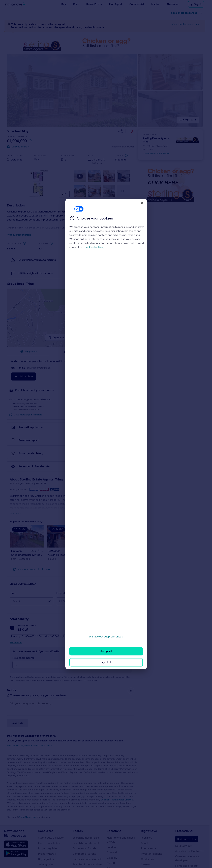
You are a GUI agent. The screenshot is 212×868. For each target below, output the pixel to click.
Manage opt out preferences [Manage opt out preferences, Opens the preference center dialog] (106, 637)
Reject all (106, 662)
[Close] (142, 203)
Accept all (106, 651)
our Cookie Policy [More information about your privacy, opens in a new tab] (95, 247)
